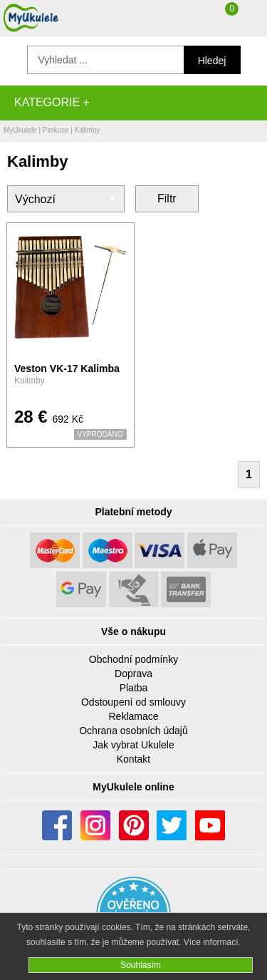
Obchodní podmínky (133, 659)
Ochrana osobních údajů (133, 731)
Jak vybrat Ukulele (133, 745)
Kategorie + (52, 102)
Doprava (133, 674)
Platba (134, 688)
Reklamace (133, 716)
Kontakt (133, 759)
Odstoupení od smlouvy (133, 702)
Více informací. (212, 942)
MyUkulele (20, 130)
